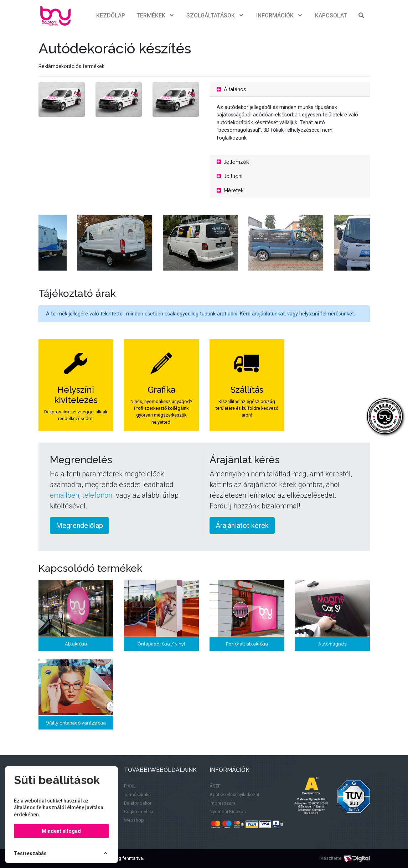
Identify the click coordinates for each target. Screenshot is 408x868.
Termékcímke (137, 794)
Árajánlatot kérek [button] (242, 525)
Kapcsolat (331, 15)
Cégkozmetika (139, 812)
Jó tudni (229, 176)
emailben (64, 495)
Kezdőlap (111, 15)
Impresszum (222, 803)
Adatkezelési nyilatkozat (234, 794)
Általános (231, 89)
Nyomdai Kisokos (228, 812)
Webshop (134, 820)
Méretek (230, 190)
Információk (280, 16)
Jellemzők (233, 162)
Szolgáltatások (216, 16)
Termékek (156, 16)
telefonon (97, 495)
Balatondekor (138, 803)
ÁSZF (215, 786)
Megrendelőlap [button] (79, 525)
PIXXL (130, 786)
